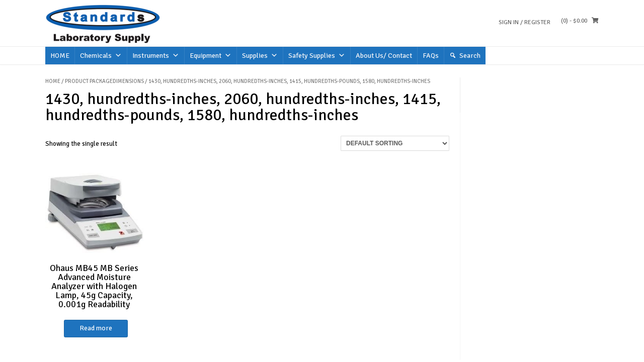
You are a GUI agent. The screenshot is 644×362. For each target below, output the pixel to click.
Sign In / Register (525, 22)
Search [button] (470, 56)
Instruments (156, 56)
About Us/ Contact (384, 56)
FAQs (431, 56)
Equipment (211, 56)
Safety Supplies (317, 56)
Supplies (260, 56)
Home (53, 81)
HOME (60, 56)
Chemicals (101, 56)
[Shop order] (395, 143)
